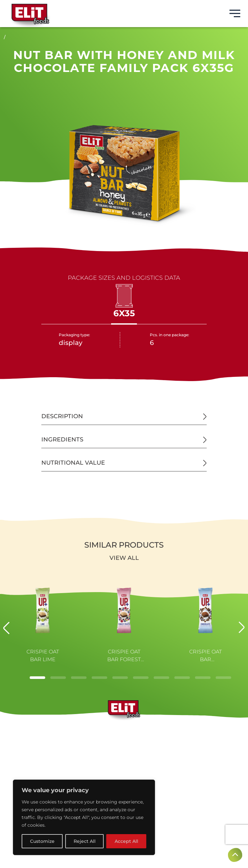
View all (124, 558)
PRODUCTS (124, 751)
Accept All (126, 841)
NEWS (124, 761)
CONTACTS (124, 771)
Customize (42, 841)
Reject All (85, 841)
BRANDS (124, 730)
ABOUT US (124, 740)
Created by (124, 858)
